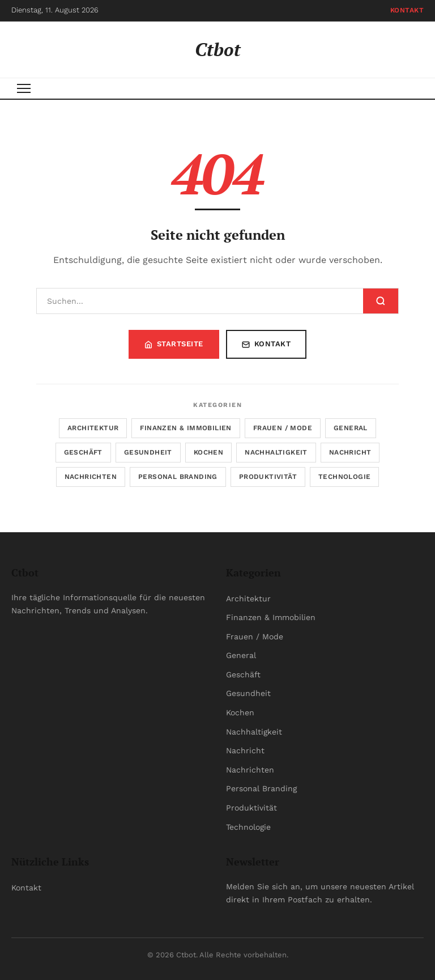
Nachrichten (91, 477)
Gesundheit (148, 452)
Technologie (344, 477)
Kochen (208, 452)
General (351, 428)
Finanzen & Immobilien (185, 428)
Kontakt (407, 10)
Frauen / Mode (283, 428)
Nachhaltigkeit (276, 452)
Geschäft (83, 452)
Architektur (93, 428)
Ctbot (218, 49)
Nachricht (350, 452)
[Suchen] (200, 301)
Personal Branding (178, 477)
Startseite (174, 344)
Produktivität (268, 477)
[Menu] (24, 88)
